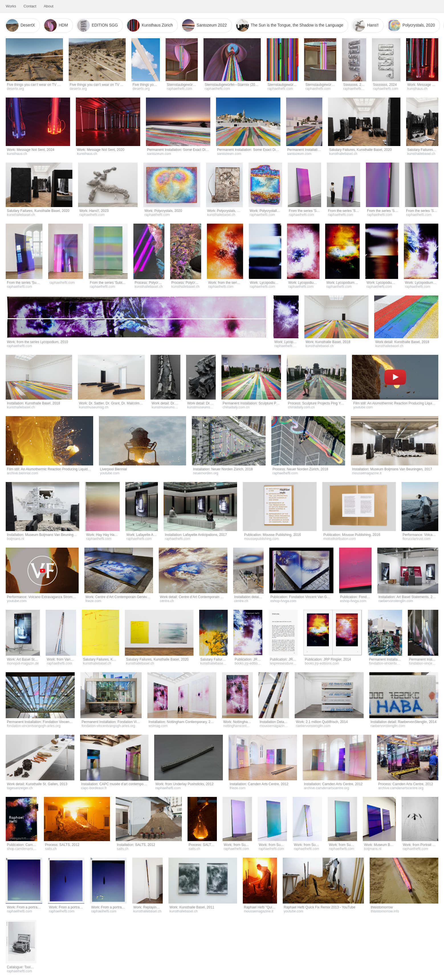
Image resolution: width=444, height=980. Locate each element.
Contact (30, 6)
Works (11, 6)
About (48, 6)
